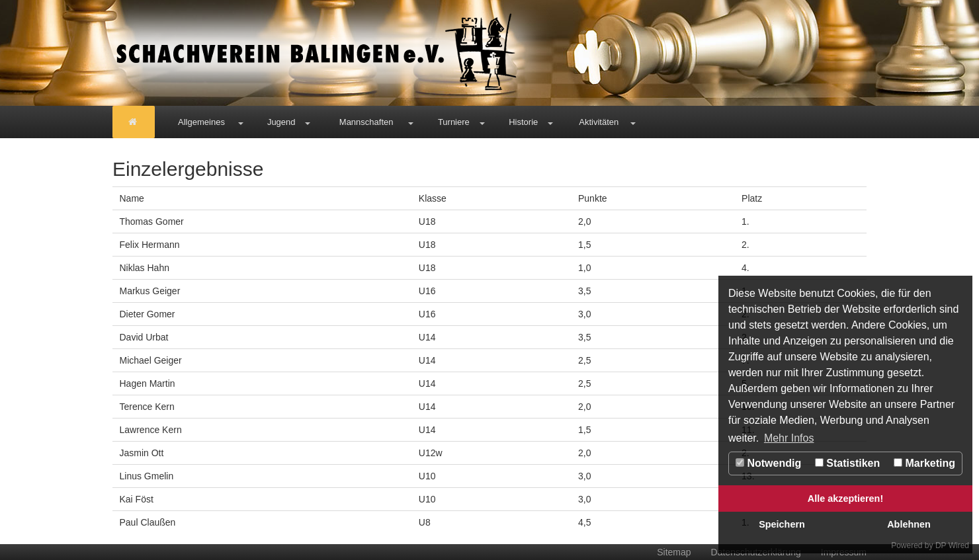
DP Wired (952, 545)
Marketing (924, 463)
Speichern (782, 524)
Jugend (281, 122)
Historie (523, 122)
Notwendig (768, 463)
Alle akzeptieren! (845, 499)
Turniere (454, 122)
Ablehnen (909, 524)
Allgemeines (201, 122)
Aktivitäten (599, 122)
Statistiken (847, 463)
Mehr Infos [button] (789, 438)
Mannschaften (366, 122)
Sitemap (674, 552)
